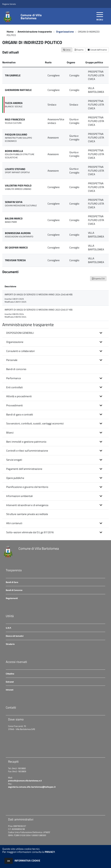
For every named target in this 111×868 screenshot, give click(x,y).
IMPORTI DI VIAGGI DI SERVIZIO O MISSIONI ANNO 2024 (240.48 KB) (39, 294)
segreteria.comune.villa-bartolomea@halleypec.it (32, 787)
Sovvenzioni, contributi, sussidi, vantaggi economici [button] (35, 423)
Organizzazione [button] (15, 342)
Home (10, 32)
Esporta (79, 50)
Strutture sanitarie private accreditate (27, 514)
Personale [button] (12, 360)
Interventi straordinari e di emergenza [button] (27, 505)
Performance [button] (14, 378)
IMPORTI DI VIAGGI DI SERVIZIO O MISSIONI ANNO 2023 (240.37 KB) (39, 310)
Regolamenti (12, 598)
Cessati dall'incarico (97, 50)
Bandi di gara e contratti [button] (20, 414)
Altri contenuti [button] (14, 523)
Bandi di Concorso (14, 590)
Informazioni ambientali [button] (19, 496)
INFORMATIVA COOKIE (27, 861)
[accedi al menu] (100, 16)
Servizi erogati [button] (14, 460)
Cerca (67, 50)
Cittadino (10, 674)
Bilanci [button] (10, 433)
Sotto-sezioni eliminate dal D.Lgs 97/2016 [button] (30, 532)
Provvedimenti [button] (14, 405)
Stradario (10, 644)
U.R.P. (9, 628)
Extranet (10, 682)
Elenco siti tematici (15, 636)
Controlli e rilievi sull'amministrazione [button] (27, 451)
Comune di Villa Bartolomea (31, 17)
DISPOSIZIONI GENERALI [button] (20, 333)
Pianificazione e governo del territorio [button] (27, 487)
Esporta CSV (98, 278)
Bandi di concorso (16, 369)
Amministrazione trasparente (35, 32)
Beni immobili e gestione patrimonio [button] (26, 442)
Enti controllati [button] (14, 387)
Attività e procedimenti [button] (19, 396)
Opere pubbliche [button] (15, 478)
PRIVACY (50, 852)
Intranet (10, 690)
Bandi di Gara (12, 582)
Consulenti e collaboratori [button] (21, 351)
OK (9, 861)
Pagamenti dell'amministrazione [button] (24, 469)
